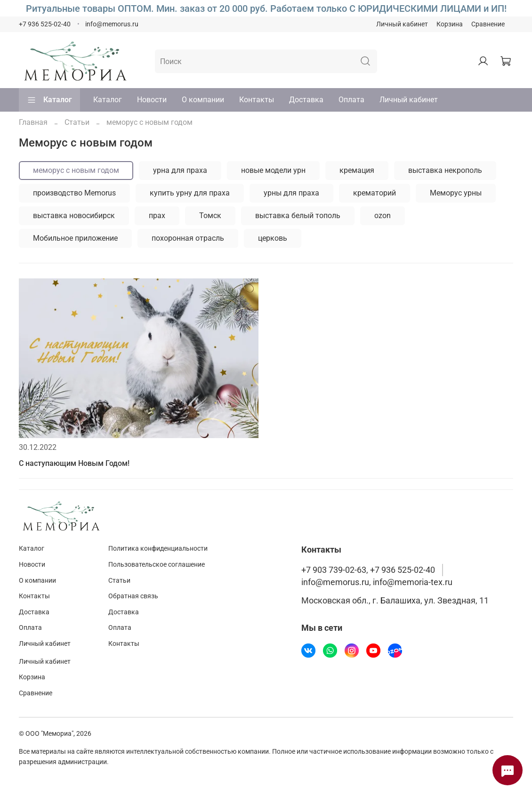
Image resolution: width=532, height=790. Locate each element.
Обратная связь (133, 596)
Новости (152, 100)
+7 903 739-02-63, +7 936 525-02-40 (368, 570)
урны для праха (291, 193)
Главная (33, 122)
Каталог (49, 100)
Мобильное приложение (75, 238)
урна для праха (180, 170)
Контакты (257, 100)
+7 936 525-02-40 (45, 24)
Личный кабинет (402, 24)
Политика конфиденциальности (158, 549)
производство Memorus (74, 193)
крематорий (375, 193)
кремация (357, 170)
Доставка (306, 100)
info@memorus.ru (112, 24)
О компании (203, 100)
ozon (383, 216)
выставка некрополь (445, 170)
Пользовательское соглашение (157, 565)
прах (157, 216)
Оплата (351, 100)
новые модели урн (273, 170)
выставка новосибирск (74, 216)
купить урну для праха (190, 193)
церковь (273, 238)
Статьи (77, 122)
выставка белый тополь (298, 216)
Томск (210, 216)
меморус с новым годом (76, 170)
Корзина (450, 24)
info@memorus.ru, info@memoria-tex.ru (377, 582)
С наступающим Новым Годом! (74, 463)
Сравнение (488, 24)
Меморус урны (456, 193)
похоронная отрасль (188, 238)
